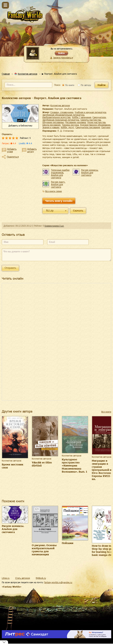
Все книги (106, 412)
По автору (84, 85)
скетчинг (106, 127)
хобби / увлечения (82, 117)
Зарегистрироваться (63, 58)
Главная (6, 74)
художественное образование (95, 125)
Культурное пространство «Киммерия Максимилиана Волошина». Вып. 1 (75, 466)
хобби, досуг (67, 127)
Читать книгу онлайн (59, 201)
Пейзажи (68, 543)
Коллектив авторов (27, 74)
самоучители (99, 117)
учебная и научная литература (90, 112)
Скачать (78, 211)
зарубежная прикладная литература (61, 120)
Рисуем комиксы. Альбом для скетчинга (90, 172)
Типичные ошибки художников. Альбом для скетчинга (60, 174)
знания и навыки (51, 127)
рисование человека (76, 122)
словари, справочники (62, 112)
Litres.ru (6, 578)
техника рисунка (70, 125)
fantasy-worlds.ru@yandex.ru (58, 582)
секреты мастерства (91, 120)
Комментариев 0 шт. (54, 226)
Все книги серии (54, 191)
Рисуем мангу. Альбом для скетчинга (58, 184)
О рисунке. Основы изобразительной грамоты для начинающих (44, 550)
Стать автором (23, 578)
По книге (68, 85)
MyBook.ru (41, 578)
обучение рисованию (53, 122)
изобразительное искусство (56, 117)
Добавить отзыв (12, 150)
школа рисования (51, 125)
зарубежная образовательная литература (63, 115)
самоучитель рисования (88, 127)
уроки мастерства (96, 122)
